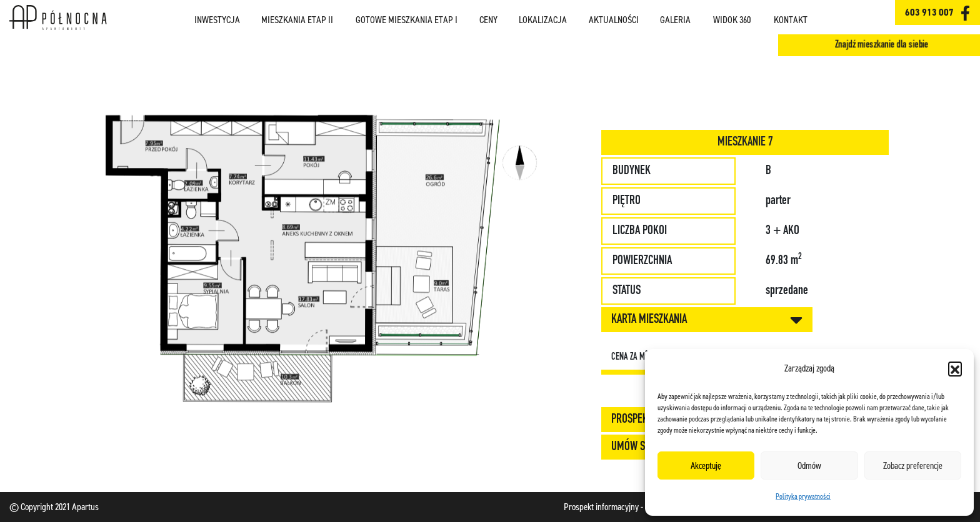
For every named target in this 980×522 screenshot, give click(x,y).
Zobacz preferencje (913, 466)
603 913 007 (929, 12)
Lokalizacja (543, 20)
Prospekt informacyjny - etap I (614, 507)
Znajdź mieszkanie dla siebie (882, 45)
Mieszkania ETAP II (297, 20)
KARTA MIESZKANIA (707, 320)
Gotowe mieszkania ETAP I (407, 20)
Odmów (809, 466)
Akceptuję (706, 466)
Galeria (675, 20)
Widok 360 (732, 20)
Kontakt (791, 20)
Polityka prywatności (803, 496)
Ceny (488, 20)
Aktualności (614, 20)
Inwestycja (217, 20)
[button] (955, 368)
